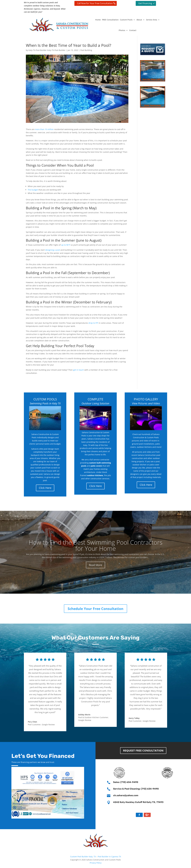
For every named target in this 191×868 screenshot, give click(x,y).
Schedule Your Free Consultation (95, 609)
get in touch (79, 370)
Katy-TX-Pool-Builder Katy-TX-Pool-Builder (47, 50)
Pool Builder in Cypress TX (109, 857)
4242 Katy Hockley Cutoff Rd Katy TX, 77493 (138, 802)
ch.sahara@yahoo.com (126, 795)
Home (98, 20)
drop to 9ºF (93, 323)
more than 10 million (44, 129)
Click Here (45, 488)
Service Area (152, 20)
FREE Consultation (110, 20)
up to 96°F (66, 245)
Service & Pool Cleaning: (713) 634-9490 (136, 789)
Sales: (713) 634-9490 (126, 782)
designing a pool (53, 250)
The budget (33, 190)
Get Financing (145, 3)
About (139, 20)
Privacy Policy (96, 863)
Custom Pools (126, 20)
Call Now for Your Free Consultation (95, 3)
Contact (133, 30)
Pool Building (86, 50)
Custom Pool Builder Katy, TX (83, 857)
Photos (122, 30)
